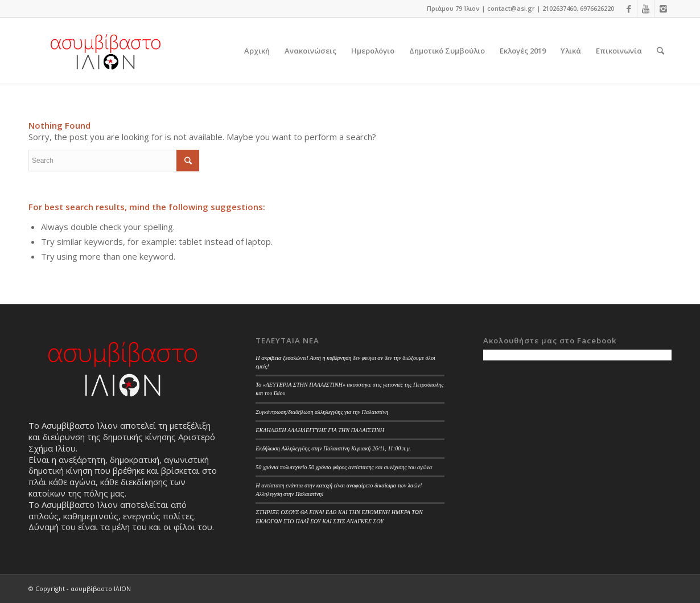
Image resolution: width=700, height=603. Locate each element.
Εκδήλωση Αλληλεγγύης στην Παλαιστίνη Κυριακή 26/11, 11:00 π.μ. (333, 448)
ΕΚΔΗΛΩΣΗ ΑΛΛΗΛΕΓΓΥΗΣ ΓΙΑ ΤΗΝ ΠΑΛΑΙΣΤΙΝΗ (320, 430)
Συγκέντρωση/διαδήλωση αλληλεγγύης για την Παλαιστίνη (322, 412)
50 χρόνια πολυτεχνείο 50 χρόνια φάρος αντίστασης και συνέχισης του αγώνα (344, 467)
